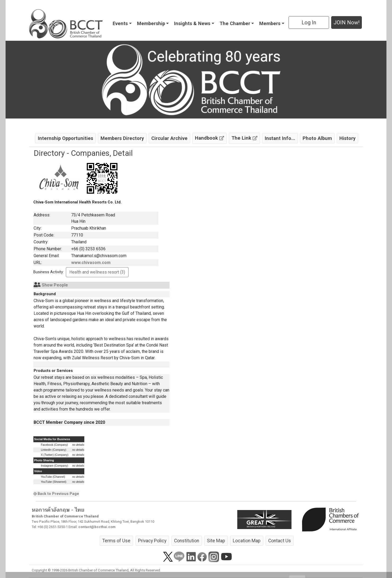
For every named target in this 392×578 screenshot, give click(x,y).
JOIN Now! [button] (347, 22)
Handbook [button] (209, 138)
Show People (55, 285)
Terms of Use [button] (116, 541)
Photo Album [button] (317, 138)
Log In (309, 22)
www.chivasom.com (91, 263)
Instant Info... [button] (280, 138)
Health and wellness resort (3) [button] (97, 272)
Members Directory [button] (122, 138)
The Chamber (235, 23)
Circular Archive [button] (169, 138)
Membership (151, 23)
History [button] (347, 138)
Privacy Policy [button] (152, 541)
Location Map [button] (247, 541)
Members (270, 23)
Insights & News (192, 23)
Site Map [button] (216, 541)
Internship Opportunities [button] (65, 138)
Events (120, 23)
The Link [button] (244, 138)
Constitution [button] (187, 541)
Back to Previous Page (58, 494)
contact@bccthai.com (97, 527)
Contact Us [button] (280, 541)
